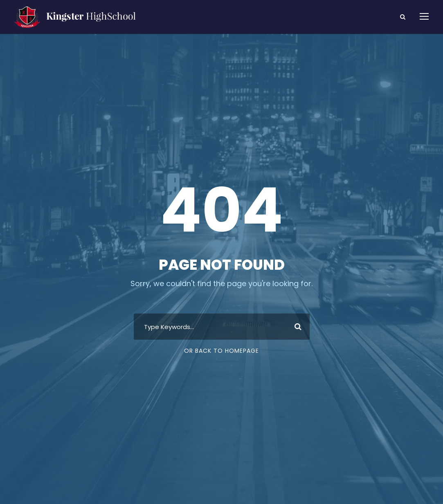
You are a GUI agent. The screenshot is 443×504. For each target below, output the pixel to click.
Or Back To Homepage (221, 351)
